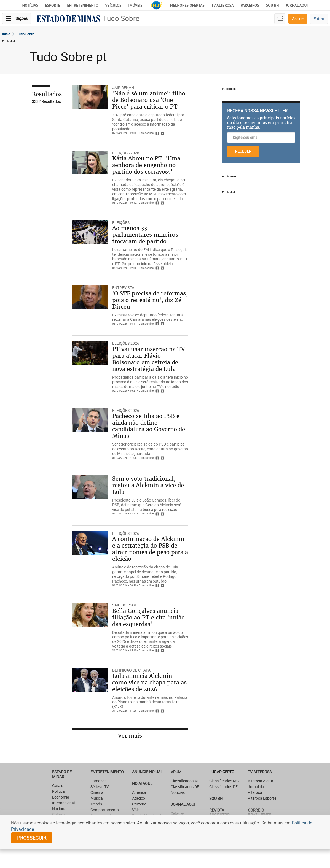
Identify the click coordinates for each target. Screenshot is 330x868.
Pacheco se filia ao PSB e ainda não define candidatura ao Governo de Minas (149, 426)
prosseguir (32, 838)
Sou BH (273, 5)
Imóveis (136, 5)
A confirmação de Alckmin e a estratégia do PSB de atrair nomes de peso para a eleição (150, 549)
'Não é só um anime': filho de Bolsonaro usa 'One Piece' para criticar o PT (149, 100)
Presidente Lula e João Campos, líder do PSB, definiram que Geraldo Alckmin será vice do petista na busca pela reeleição (147, 505)
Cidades (178, 813)
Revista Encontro (219, 812)
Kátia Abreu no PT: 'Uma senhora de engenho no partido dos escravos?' (146, 165)
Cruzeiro (139, 804)
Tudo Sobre (121, 18)
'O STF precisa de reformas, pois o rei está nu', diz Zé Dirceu (150, 300)
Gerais (58, 785)
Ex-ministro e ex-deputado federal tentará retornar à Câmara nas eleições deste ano (148, 317)
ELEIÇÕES (121, 223)
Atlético (139, 798)
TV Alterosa (223, 5)
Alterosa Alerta (261, 781)
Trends (96, 804)
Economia (61, 797)
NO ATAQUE (142, 783)
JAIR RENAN (123, 87)
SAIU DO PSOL (125, 605)
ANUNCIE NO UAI (147, 772)
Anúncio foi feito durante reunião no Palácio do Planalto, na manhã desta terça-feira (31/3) (150, 702)
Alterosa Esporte (262, 798)
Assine (298, 19)
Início (6, 34)
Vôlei (136, 810)
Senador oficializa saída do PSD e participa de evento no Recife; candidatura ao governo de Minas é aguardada (150, 449)
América (139, 792)
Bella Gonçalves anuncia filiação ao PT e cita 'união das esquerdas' (148, 617)
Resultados (47, 94)
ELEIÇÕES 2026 (126, 153)
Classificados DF (185, 787)
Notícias (30, 5)
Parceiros (250, 5)
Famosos (98, 781)
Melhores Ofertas (187, 5)
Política (58, 791)
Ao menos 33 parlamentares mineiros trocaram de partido (145, 235)
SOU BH (216, 798)
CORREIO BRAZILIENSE (260, 812)
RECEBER (243, 151)
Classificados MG (186, 781)
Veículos (113, 5)
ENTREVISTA (123, 288)
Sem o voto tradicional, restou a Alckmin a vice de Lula (148, 485)
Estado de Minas (62, 774)
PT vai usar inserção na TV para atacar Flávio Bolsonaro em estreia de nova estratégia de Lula (148, 359)
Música (97, 798)
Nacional (60, 809)
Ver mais (130, 736)
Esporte (53, 5)
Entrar (319, 19)
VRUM (176, 772)
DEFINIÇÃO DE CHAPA (131, 670)
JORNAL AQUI (297, 5)
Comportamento (105, 810)
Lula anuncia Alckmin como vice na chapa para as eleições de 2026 (149, 682)
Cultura (58, 814)
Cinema (97, 792)
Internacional (63, 803)
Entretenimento (83, 5)
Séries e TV (100, 787)
